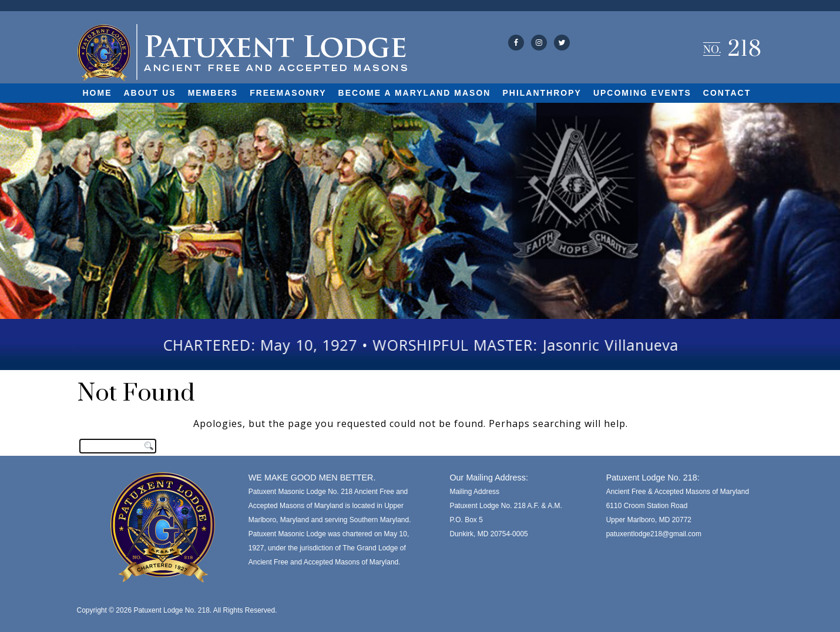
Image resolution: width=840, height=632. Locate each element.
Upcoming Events (642, 93)
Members (213, 93)
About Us (150, 93)
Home (98, 93)
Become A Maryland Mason (415, 93)
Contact (727, 93)
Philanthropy (542, 93)
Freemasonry (288, 93)
